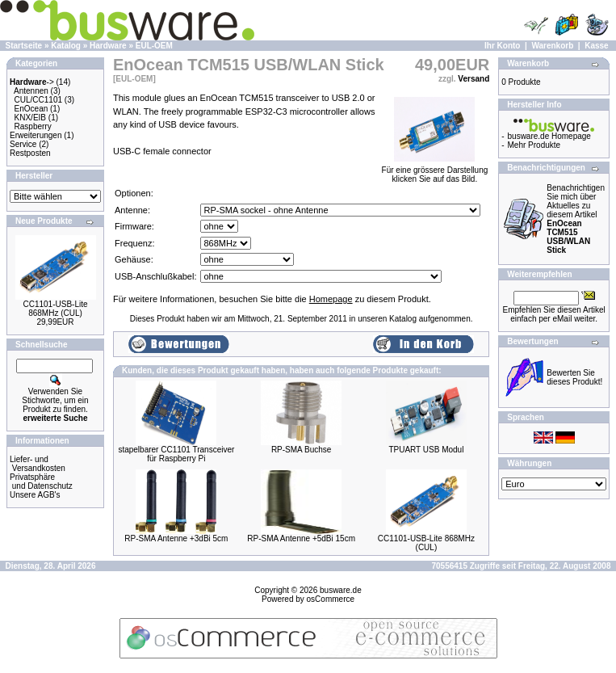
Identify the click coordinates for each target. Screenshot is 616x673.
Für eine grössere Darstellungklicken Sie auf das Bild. (435, 171)
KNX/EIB (30, 118)
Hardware (108, 46)
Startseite (24, 46)
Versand (474, 79)
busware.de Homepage (549, 136)
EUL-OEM (154, 46)
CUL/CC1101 (38, 100)
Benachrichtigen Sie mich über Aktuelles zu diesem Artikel (576, 219)
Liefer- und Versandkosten (38, 464)
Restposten (30, 153)
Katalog (66, 46)
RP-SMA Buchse (301, 450)
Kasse (596, 46)
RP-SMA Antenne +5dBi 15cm (301, 538)
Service (23, 144)
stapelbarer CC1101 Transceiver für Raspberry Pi (176, 454)
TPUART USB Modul (426, 450)
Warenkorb (552, 46)
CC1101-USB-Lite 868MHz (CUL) (55, 309)
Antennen (31, 91)
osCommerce (331, 599)
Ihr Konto (502, 46)
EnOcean (31, 109)
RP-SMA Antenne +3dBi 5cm (176, 538)
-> (32, 82)
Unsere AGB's (35, 495)
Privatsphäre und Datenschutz (41, 482)
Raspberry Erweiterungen (36, 131)
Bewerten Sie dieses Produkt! (574, 377)
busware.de (341, 590)
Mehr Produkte (534, 145)
